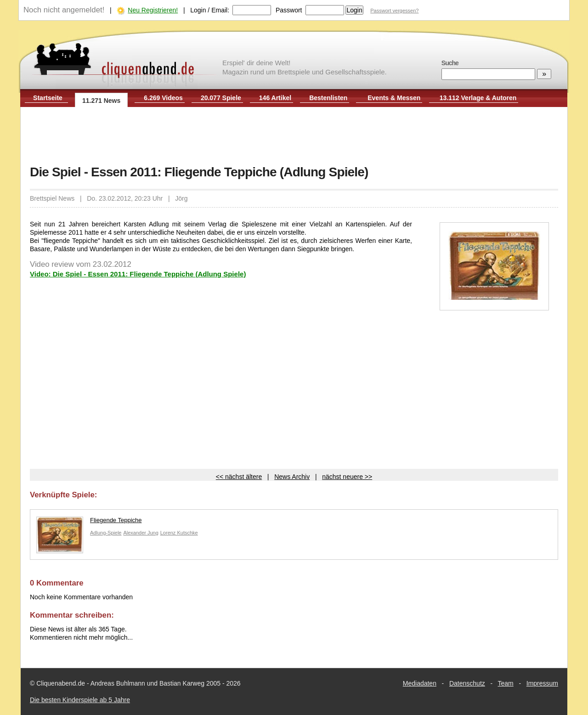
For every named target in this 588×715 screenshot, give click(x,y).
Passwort (289, 10)
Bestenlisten (328, 98)
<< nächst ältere (239, 477)
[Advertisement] (294, 137)
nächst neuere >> (347, 477)
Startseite (48, 98)
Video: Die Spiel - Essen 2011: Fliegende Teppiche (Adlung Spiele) (138, 274)
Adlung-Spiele (106, 533)
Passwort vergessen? (394, 11)
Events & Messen (394, 98)
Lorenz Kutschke (179, 533)
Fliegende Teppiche (89, 522)
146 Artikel (275, 98)
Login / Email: (210, 10)
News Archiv (292, 477)
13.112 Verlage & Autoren (478, 98)
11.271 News (101, 101)
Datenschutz (467, 683)
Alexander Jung (141, 533)
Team (506, 683)
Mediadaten (420, 683)
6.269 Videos (163, 98)
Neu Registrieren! (153, 10)
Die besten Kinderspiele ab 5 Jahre (80, 700)
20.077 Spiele (221, 98)
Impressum (542, 683)
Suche (450, 63)
